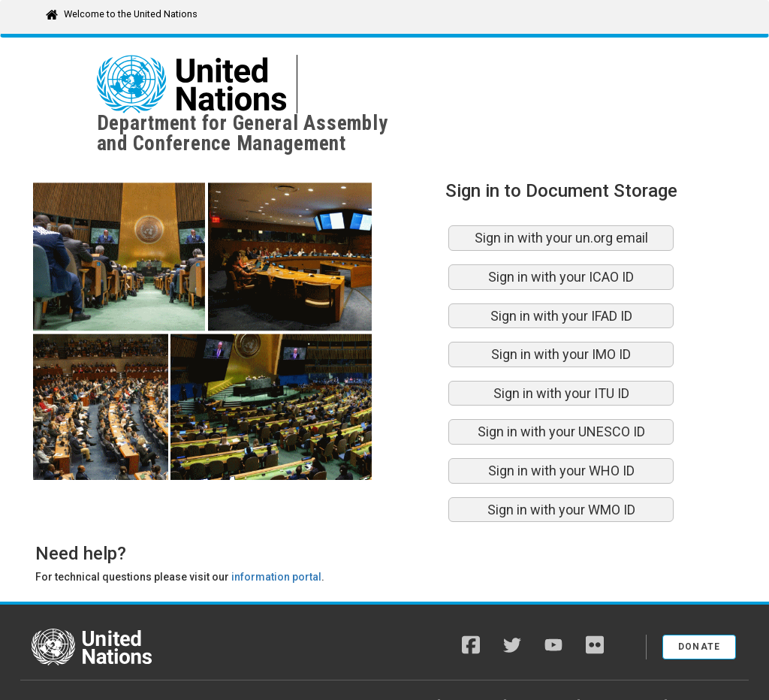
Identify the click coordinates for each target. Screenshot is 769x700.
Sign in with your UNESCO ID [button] (561, 391)
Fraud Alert (543, 663)
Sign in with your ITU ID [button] (561, 353)
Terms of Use (707, 663)
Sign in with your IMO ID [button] (561, 314)
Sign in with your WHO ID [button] (561, 430)
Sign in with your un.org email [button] (561, 197)
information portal (276, 536)
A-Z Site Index (400, 663)
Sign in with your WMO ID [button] (561, 469)
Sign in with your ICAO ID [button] (561, 236)
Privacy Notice (624, 663)
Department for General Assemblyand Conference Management (451, 84)
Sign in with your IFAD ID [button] (561, 275)
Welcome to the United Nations (131, 14)
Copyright (474, 663)
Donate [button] (700, 606)
